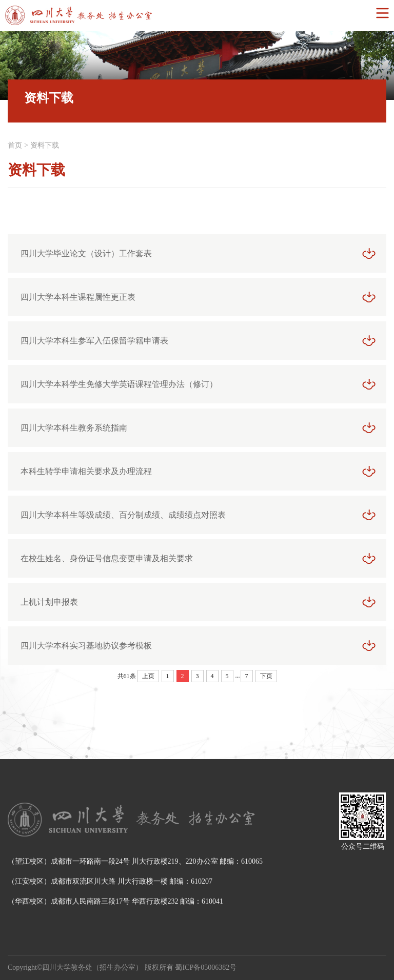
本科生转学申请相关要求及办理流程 (86, 471)
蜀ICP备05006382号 (206, 967)
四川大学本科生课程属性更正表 (78, 297)
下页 (266, 676)
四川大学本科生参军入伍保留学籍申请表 (94, 341)
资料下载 (45, 145)
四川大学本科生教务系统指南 (74, 428)
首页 (15, 145)
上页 (148, 676)
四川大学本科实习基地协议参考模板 (86, 646)
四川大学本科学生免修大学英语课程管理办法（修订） (119, 384)
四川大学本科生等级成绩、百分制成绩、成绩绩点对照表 (123, 515)
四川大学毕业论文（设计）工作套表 (86, 253)
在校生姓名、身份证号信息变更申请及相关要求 (107, 558)
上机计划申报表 (49, 602)
